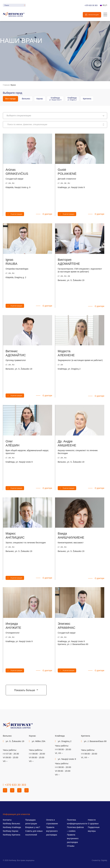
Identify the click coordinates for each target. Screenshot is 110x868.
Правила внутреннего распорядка (52, 831)
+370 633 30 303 (91, 5)
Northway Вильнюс (12, 824)
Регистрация (93, 15)
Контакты (7, 820)
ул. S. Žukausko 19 (15, 741)
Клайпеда (55, 99)
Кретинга (87, 99)
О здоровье (93, 824)
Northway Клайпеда (12, 827)
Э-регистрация (16, 214)
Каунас (40, 99)
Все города (10, 99)
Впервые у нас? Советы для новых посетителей (34, 831)
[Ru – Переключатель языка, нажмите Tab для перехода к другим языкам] (104, 5)
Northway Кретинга (12, 835)
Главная (6, 85)
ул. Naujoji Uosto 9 (67, 759)
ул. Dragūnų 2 (65, 741)
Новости (92, 820)
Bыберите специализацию (55, 116)
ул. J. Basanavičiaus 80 (95, 741)
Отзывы (71, 846)
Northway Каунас (11, 831)
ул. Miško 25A (39, 741)
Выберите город (13, 93)
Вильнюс (26, 99)
